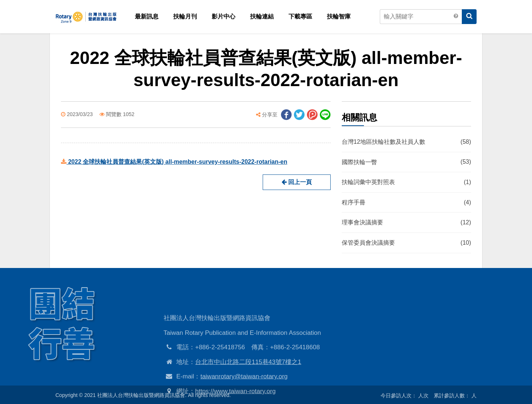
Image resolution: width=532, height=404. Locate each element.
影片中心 (224, 16)
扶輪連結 (262, 16)
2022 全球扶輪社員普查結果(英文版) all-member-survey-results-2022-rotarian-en (174, 162)
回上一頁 (297, 182)
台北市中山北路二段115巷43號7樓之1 (248, 379)
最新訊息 (147, 16)
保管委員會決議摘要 (406, 243)
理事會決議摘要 (406, 223)
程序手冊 (406, 203)
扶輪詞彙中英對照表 (406, 183)
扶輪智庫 (339, 16)
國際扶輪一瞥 (406, 162)
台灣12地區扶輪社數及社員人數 (406, 142)
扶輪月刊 (185, 16)
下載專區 (300, 16)
